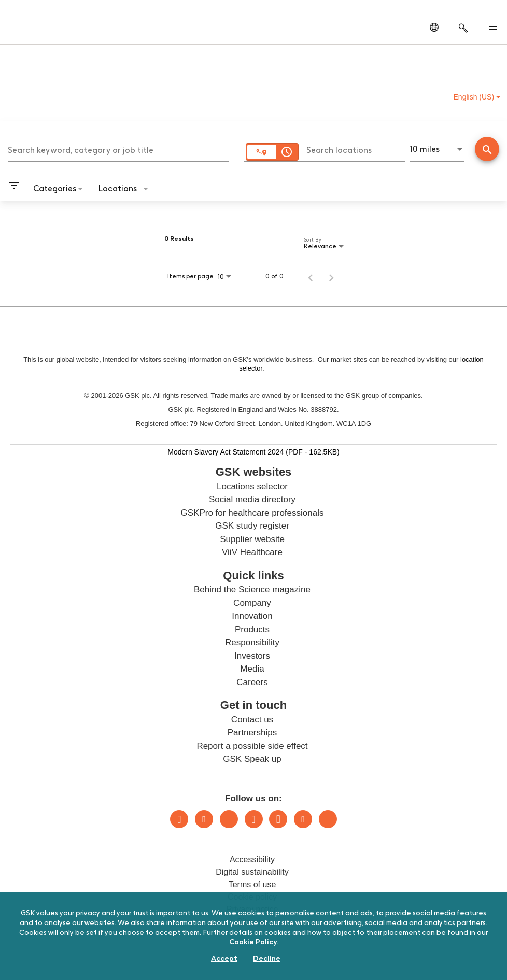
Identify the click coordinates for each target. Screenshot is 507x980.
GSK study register (252, 526)
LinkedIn (179, 819)
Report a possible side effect (252, 746)
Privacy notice (252, 909)
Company (252, 603)
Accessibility (252, 860)
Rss (328, 819)
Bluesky (229, 819)
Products (252, 629)
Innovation (252, 616)
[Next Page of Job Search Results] (331, 276)
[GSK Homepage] (35, 30)
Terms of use (252, 884)
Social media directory (252, 499)
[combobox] (118, 149)
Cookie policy (252, 897)
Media (252, 669)
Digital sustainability (252, 872)
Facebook (278, 819)
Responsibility (252, 642)
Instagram (254, 819)
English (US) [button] (477, 97)
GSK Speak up (252, 759)
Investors (252, 656)
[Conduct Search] (487, 149)
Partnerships (252, 733)
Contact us (252, 720)
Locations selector (252, 486)
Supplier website (252, 539)
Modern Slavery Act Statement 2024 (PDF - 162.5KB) (253, 452)
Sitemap (252, 922)
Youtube (303, 819)
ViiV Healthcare (252, 552)
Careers (252, 682)
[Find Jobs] (487, 150)
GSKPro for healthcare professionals (252, 513)
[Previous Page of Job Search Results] (311, 276)
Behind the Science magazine (252, 590)
